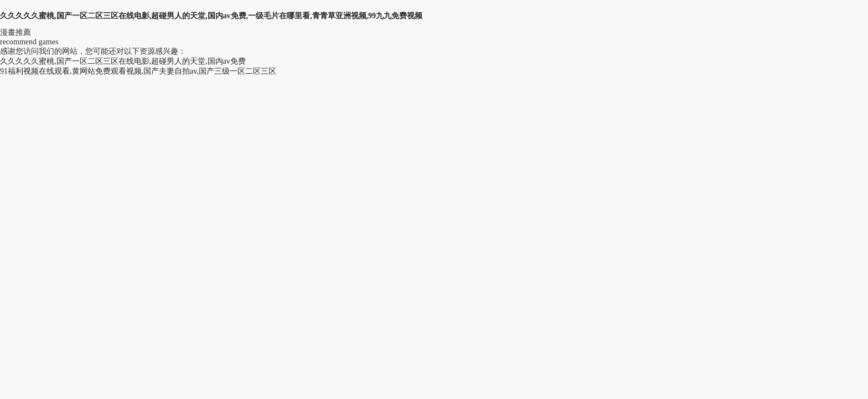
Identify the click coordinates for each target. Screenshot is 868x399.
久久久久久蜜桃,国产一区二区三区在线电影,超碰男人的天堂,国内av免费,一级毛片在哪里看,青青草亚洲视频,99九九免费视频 (211, 16)
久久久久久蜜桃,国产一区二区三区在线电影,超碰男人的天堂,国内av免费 (123, 61)
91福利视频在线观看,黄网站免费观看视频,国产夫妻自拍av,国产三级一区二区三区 (138, 71)
